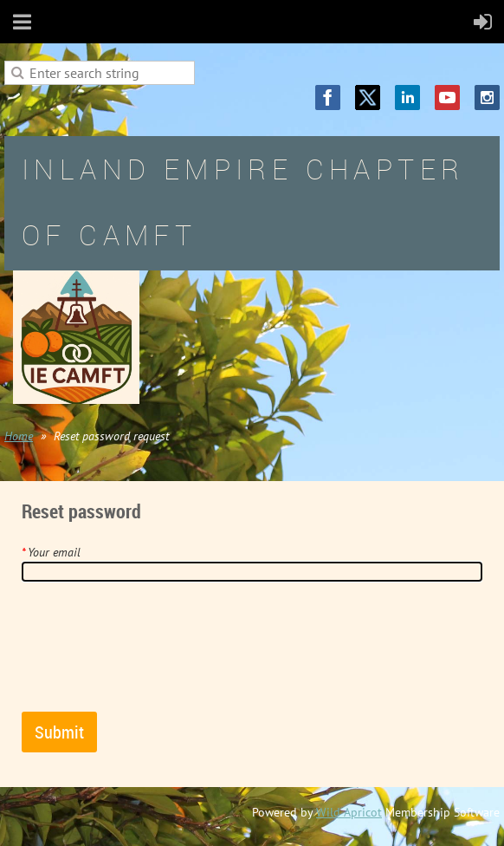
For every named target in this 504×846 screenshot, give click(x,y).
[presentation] (153, 654)
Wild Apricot (349, 812)
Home (19, 436)
